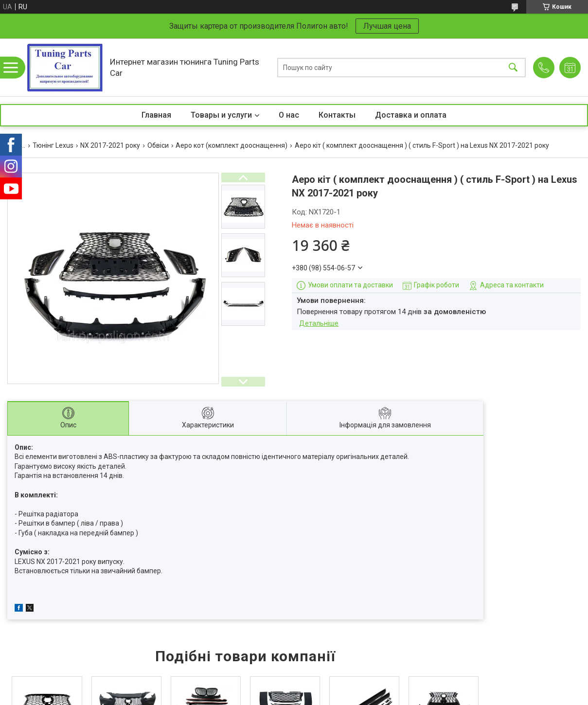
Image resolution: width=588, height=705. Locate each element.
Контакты (337, 115)
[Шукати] (513, 67)
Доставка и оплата (411, 115)
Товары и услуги (221, 115)
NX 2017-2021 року (110, 145)
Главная (156, 115)
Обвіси (158, 145)
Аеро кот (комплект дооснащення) (232, 145)
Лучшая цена (387, 26)
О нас (289, 115)
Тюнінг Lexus (53, 145)
